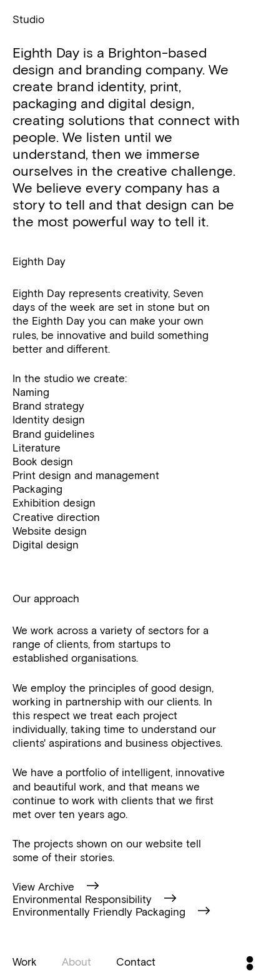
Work (25, 961)
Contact (136, 961)
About (76, 961)
